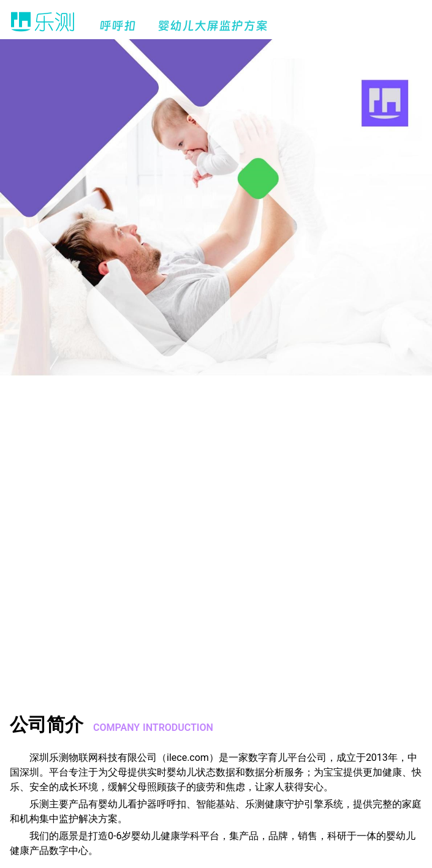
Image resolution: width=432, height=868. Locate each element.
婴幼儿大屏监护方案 (213, 26)
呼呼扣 (118, 26)
